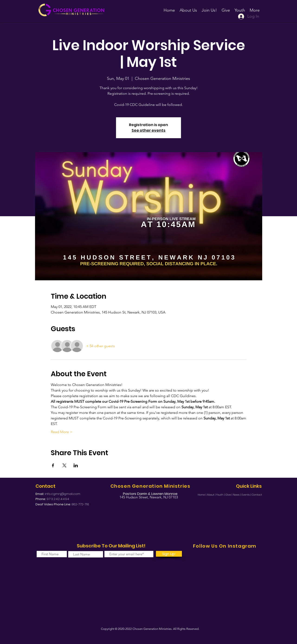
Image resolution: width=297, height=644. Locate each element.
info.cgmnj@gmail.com (63, 494)
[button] (209, 8)
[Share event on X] (64, 465)
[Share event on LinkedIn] (76, 465)
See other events (148, 130)
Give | (229, 495)
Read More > (62, 432)
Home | (202, 495)
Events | (247, 495)
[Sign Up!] (169, 554)
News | (237, 495)
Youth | (221, 495)
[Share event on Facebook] (53, 465)
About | (212, 495)
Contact (257, 495)
